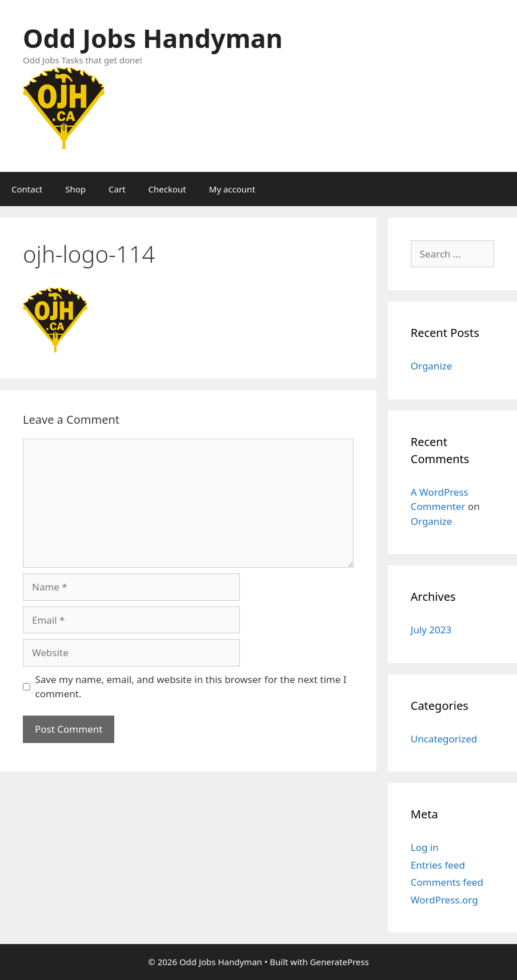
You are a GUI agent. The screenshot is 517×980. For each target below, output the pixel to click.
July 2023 (431, 630)
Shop (75, 189)
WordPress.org (444, 900)
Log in (425, 847)
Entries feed (438, 865)
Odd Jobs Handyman (153, 38)
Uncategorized (444, 739)
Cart (117, 189)
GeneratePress (340, 962)
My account (232, 189)
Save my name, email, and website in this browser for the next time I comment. (191, 687)
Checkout (167, 189)
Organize (432, 366)
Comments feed (447, 882)
